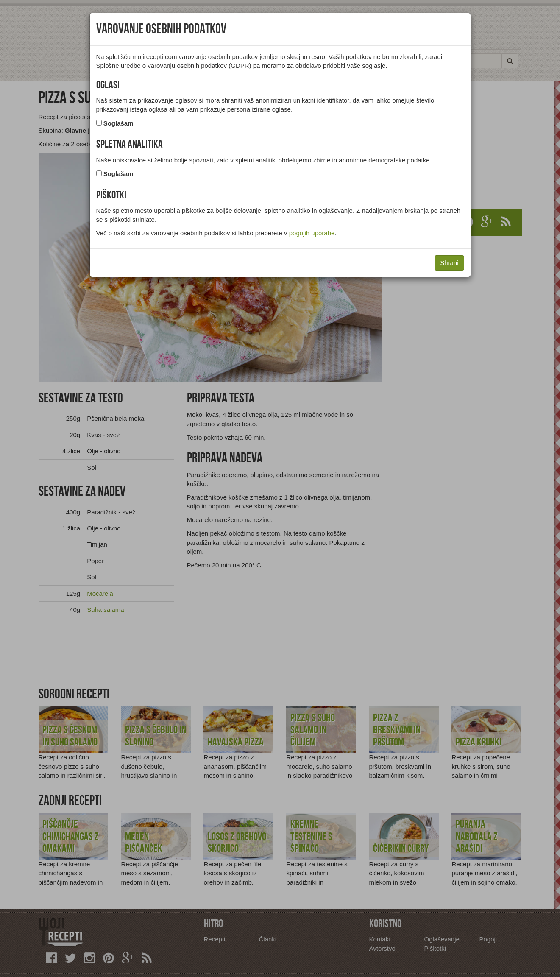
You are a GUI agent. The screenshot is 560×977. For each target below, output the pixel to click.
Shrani (449, 263)
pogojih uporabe (312, 233)
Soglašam (118, 123)
